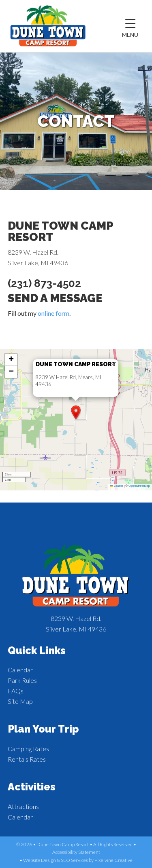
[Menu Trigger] (130, 28)
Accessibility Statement (76, 852)
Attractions (23, 806)
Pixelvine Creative (113, 860)
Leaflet (116, 486)
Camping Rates (28, 749)
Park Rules (22, 680)
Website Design (40, 860)
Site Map (20, 701)
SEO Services (74, 860)
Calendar (20, 670)
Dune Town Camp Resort (48, 26)
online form (54, 313)
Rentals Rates (27, 759)
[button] (76, 412)
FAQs (16, 691)
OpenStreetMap (139, 486)
